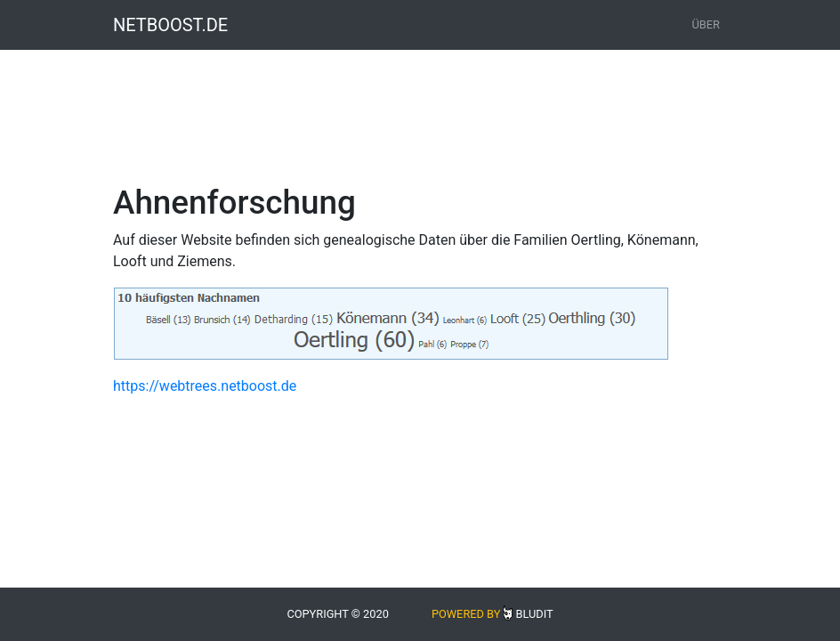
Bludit (534, 614)
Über (706, 24)
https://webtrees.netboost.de (205, 386)
